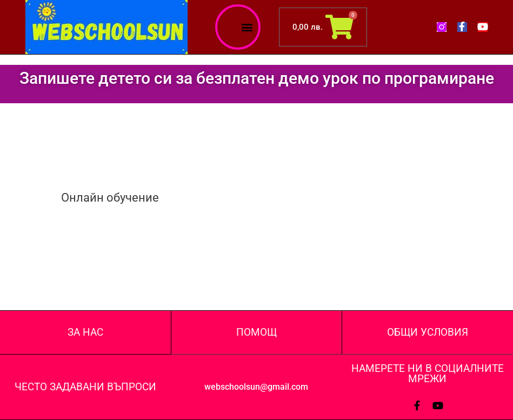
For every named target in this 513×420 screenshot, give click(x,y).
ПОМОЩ (256, 332)
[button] (247, 27)
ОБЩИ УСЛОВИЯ (428, 332)
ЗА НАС (85, 332)
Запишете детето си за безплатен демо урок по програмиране (257, 78)
